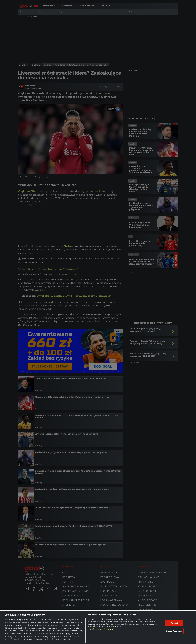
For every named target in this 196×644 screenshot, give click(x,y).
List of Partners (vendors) (101, 629)
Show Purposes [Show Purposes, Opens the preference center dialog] (174, 631)
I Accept (174, 623)
